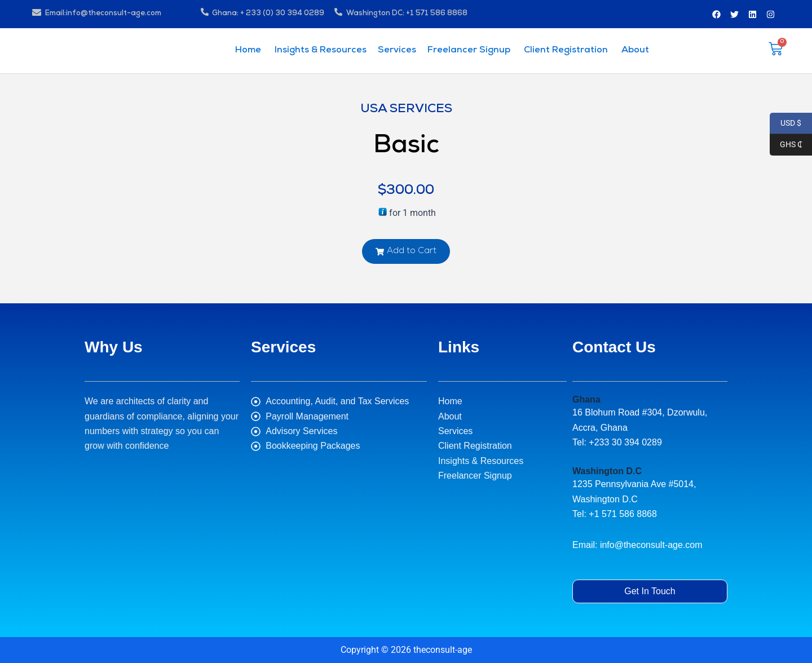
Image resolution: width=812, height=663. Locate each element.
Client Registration (565, 51)
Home (248, 51)
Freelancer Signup (469, 51)
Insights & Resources (319, 51)
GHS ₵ (786, 145)
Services (397, 51)
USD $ (785, 123)
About (634, 51)
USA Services (406, 110)
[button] (406, 251)
